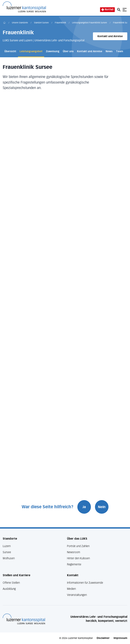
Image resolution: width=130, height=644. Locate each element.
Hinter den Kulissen (78, 558)
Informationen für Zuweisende (85, 583)
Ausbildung (9, 589)
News (109, 51)
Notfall (107, 10)
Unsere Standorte (20, 23)
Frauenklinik (60, 23)
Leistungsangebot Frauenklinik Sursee (90, 23)
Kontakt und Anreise (110, 36)
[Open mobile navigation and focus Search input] (119, 10)
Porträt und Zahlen (78, 546)
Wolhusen (9, 558)
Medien (71, 589)
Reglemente (74, 564)
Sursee (7, 552)
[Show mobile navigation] (125, 10)
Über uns (68, 51)
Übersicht (10, 51)
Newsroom (74, 552)
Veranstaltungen (77, 595)
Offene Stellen (11, 583)
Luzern (7, 546)
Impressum (120, 638)
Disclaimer (103, 638)
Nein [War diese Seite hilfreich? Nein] (102, 507)
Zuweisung (53, 51)
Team (120, 51)
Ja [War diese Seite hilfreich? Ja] (84, 507)
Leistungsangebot (31, 51)
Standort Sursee (41, 23)
